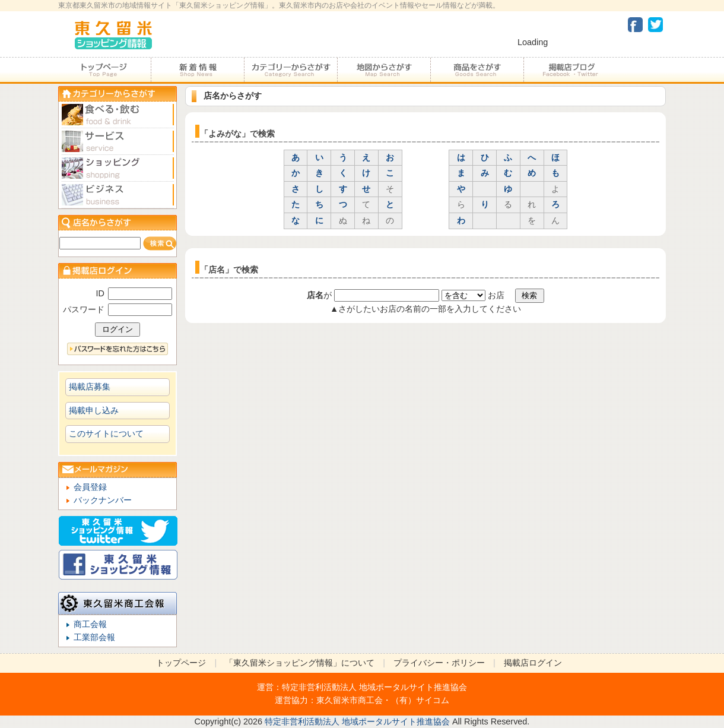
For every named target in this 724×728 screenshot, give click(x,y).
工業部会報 (94, 637)
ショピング (118, 168)
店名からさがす (118, 222)
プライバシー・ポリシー (439, 663)
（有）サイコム (420, 700)
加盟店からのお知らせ (197, 70)
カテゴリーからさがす (290, 70)
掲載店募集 (90, 387)
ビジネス (118, 195)
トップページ (104, 70)
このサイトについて (106, 433)
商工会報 (90, 624)
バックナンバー (103, 500)
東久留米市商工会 (350, 700)
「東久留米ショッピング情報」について (300, 663)
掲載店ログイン (533, 663)
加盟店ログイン (118, 270)
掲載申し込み (94, 410)
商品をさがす (477, 70)
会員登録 (90, 487)
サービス (118, 142)
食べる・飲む (118, 115)
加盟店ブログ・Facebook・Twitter (570, 70)
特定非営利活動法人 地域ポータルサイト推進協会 (374, 687)
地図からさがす (384, 70)
